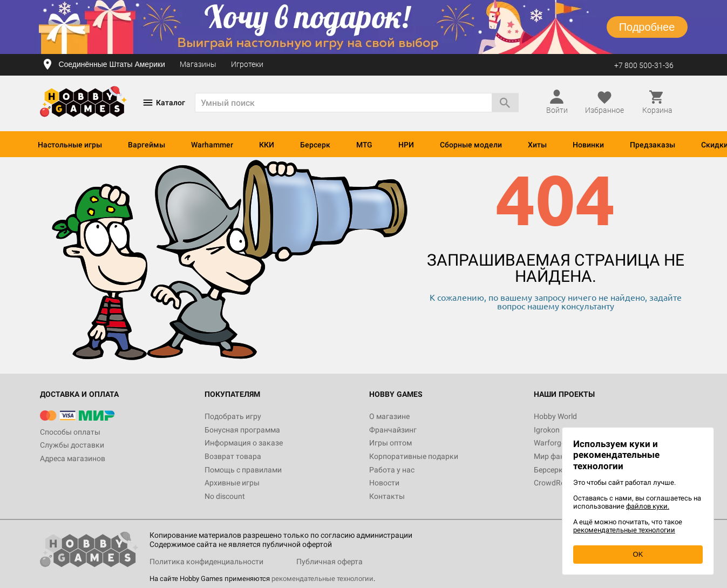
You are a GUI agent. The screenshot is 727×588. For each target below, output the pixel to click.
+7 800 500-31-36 (644, 65)
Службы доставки (72, 445)
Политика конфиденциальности (206, 562)
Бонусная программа (242, 430)
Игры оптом (390, 443)
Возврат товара (233, 456)
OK (638, 554)
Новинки (588, 145)
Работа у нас (392, 470)
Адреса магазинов (73, 458)
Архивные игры (232, 483)
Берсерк (315, 145)
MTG (364, 145)
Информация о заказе (244, 443)
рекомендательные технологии (322, 579)
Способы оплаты (70, 432)
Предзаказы (653, 145)
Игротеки (247, 64)
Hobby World (555, 416)
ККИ (267, 145)
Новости (384, 483)
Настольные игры (70, 145)
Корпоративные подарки (414, 456)
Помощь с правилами (243, 470)
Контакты (387, 496)
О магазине (389, 416)
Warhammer (212, 145)
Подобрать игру (233, 416)
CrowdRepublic (559, 483)
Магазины (198, 64)
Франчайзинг (393, 430)
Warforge (549, 443)
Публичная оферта (329, 562)
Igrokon (547, 430)
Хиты (537, 145)
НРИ (406, 145)
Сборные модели (471, 145)
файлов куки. (648, 506)
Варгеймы (147, 145)
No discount (225, 496)
